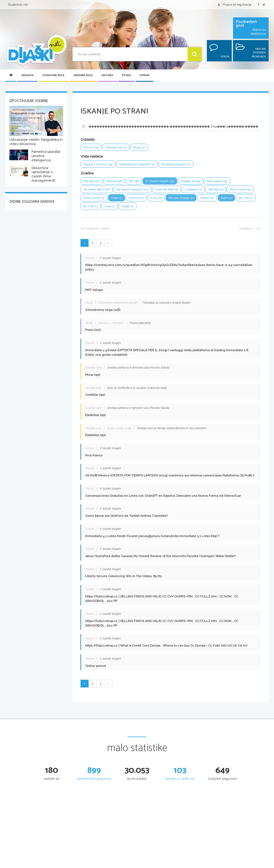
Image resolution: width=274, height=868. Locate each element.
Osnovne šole (54, 75)
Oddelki (87, 140)
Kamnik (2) (137, 198)
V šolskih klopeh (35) (161, 181)
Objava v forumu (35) (98, 164)
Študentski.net (18, 5)
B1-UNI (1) (247, 198)
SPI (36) (134, 181)
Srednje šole (83, 75)
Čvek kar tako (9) (168, 189)
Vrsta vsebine (92, 156)
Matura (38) (114, 181)
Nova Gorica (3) (94, 198)
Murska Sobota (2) (182, 198)
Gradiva (28, 75)
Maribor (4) (217, 189)
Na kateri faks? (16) (97, 189)
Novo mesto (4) (242, 189)
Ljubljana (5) (195, 189)
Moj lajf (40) (92, 181)
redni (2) (227, 198)
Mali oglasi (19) (218, 181)
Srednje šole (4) (116, 147)
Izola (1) (110, 206)
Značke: (87, 173)
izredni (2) (208, 198)
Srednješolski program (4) (137, 164)
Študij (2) (140, 147)
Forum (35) (91, 147)
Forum (144, 75)
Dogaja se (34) (191, 181)
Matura (107, 75)
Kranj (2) (157, 198)
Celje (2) (117, 198)
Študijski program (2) (176, 164)
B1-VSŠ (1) (91, 206)
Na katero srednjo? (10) (133, 189)
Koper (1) (128, 206)
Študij (126, 75)
